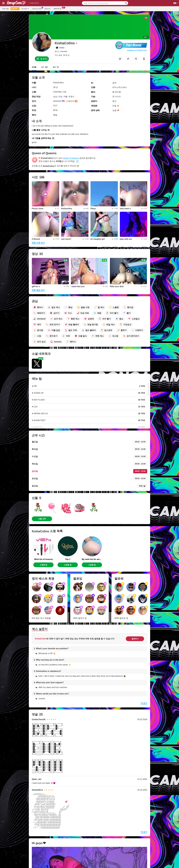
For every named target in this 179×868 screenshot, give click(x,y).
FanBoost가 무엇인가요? (137, 50)
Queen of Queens (71, 158)
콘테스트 (47, 9)
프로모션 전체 (37, 8)
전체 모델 (5, 9)
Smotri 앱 (58, 8)
